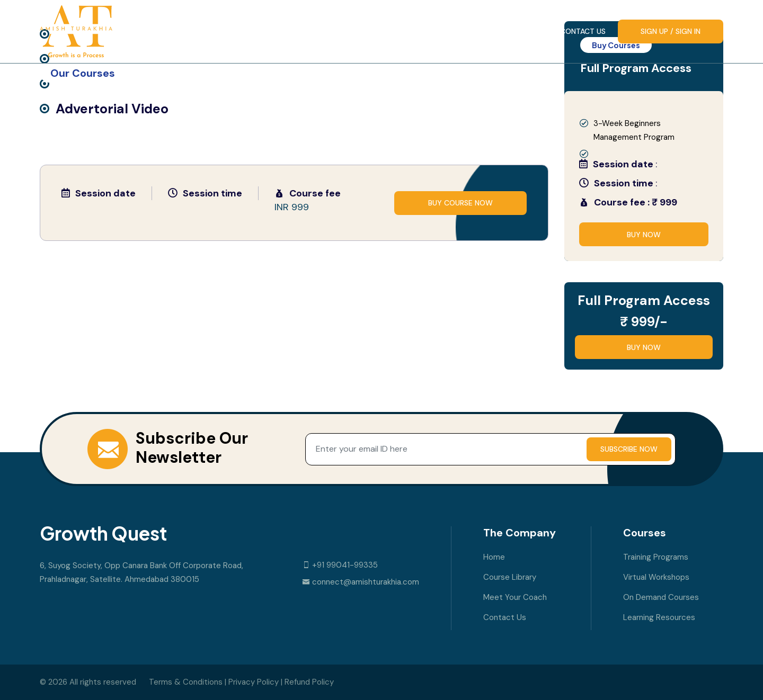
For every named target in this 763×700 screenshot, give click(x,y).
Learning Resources (659, 617)
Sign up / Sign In (671, 31)
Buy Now (644, 235)
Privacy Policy (254, 682)
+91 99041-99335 (340, 565)
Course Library (420, 31)
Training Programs (656, 557)
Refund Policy (309, 682)
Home (356, 31)
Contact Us (583, 31)
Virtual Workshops (656, 577)
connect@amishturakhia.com (361, 582)
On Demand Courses (661, 597)
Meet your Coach (507, 31)
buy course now (460, 203)
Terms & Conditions (186, 682)
